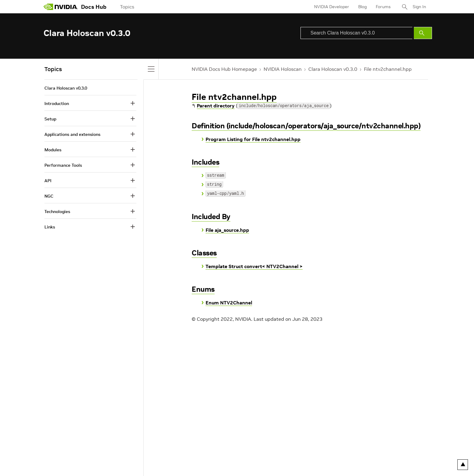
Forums (383, 7)
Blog (362, 7)
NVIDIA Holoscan (283, 69)
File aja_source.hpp (227, 230)
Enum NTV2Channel (229, 303)
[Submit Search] (423, 33)
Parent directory (216, 106)
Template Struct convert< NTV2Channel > (254, 266)
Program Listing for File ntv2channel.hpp (253, 139)
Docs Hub (94, 7)
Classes (204, 253)
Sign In (419, 7)
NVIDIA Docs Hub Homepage (224, 69)
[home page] (61, 7)
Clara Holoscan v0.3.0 (333, 69)
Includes (205, 162)
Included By (211, 217)
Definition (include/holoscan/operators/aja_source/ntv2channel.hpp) (306, 126)
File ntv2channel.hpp (388, 69)
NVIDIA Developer (332, 7)
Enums (203, 289)
